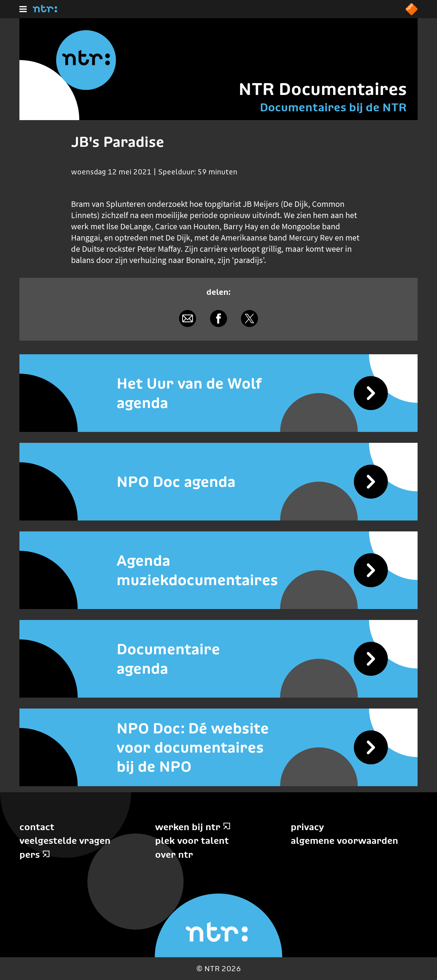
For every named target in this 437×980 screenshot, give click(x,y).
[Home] (45, 11)
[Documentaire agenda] (218, 659)
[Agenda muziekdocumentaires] (218, 570)
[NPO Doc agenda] (218, 482)
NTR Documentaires (323, 89)
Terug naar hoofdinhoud (437, 980)
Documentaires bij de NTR (333, 107)
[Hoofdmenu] (23, 9)
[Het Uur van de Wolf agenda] (218, 393)
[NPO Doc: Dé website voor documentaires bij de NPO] (218, 747)
